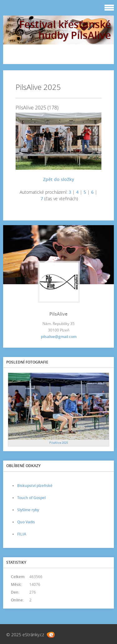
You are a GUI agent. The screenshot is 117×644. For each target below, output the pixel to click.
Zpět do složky (59, 179)
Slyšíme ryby (28, 510)
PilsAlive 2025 (59, 443)
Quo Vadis (26, 522)
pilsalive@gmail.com (59, 337)
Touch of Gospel (31, 498)
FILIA (22, 534)
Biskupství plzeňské (35, 486)
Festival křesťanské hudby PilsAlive (65, 30)
